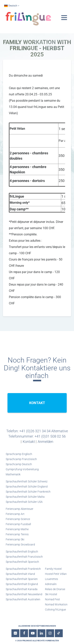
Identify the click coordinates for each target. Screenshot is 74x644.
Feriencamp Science (18, 519)
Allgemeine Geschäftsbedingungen (37, 626)
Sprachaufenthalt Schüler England (27, 487)
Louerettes (52, 579)
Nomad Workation (56, 604)
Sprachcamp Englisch (19, 454)
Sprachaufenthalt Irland (20, 574)
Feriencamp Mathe (17, 529)
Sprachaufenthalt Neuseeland (24, 594)
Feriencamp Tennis (17, 534)
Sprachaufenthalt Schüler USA (24, 502)
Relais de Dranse (55, 589)
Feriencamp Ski (15, 539)
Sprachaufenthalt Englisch (22, 552)
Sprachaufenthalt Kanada (22, 589)
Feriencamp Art (15, 514)
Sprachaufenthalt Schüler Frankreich (28, 492)
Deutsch (11, 6)
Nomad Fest (52, 599)
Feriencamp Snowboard (20, 545)
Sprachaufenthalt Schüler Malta (25, 497)
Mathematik (13, 474)
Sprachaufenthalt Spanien (22, 579)
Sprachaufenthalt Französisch (24, 557)
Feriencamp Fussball (18, 524)
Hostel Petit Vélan (56, 574)
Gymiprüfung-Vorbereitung (22, 469)
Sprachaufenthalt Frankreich (23, 569)
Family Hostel (53, 569)
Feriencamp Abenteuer (20, 509)
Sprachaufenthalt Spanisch (22, 562)
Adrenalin (51, 584)
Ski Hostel (51, 594)
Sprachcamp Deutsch (19, 464)
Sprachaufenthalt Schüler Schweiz (27, 481)
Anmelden (45, 442)
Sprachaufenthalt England (22, 584)
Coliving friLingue (55, 610)
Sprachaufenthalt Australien (23, 599)
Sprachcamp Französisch (21, 459)
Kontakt (29, 442)
